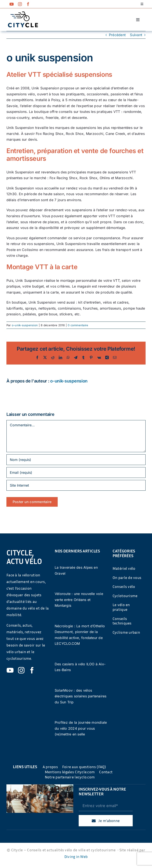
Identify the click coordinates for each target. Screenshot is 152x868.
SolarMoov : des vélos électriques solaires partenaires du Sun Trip (81, 696)
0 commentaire (78, 325)
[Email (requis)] (76, 472)
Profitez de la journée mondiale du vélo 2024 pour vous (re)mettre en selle (81, 728)
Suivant (136, 35)
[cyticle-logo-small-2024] (23, 13)
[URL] (76, 485)
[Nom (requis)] (76, 460)
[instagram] (20, 4)
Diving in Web (76, 856)
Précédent (117, 35)
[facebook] (28, 4)
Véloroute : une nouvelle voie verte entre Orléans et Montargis (79, 600)
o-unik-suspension (25, 325)
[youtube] (12, 4)
